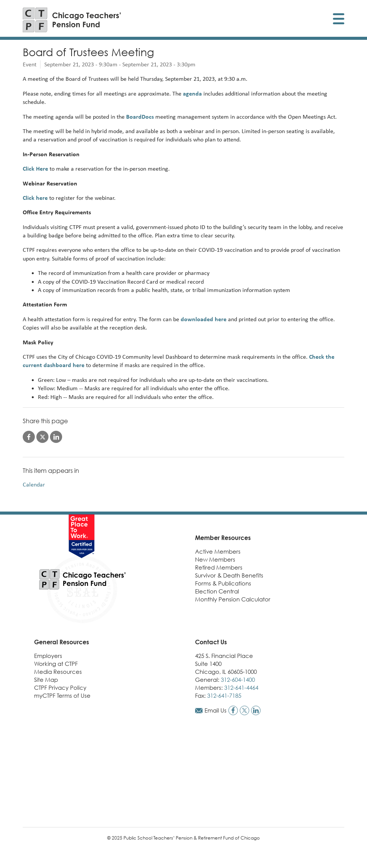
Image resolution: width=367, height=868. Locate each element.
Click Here (36, 169)
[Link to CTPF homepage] (72, 20)
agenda (192, 93)
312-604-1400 (238, 680)
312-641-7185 (224, 695)
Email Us (216, 710)
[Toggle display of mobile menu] (339, 20)
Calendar (34, 484)
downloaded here (204, 319)
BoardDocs (140, 117)
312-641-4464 (241, 687)
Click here (35, 198)
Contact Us (211, 642)
